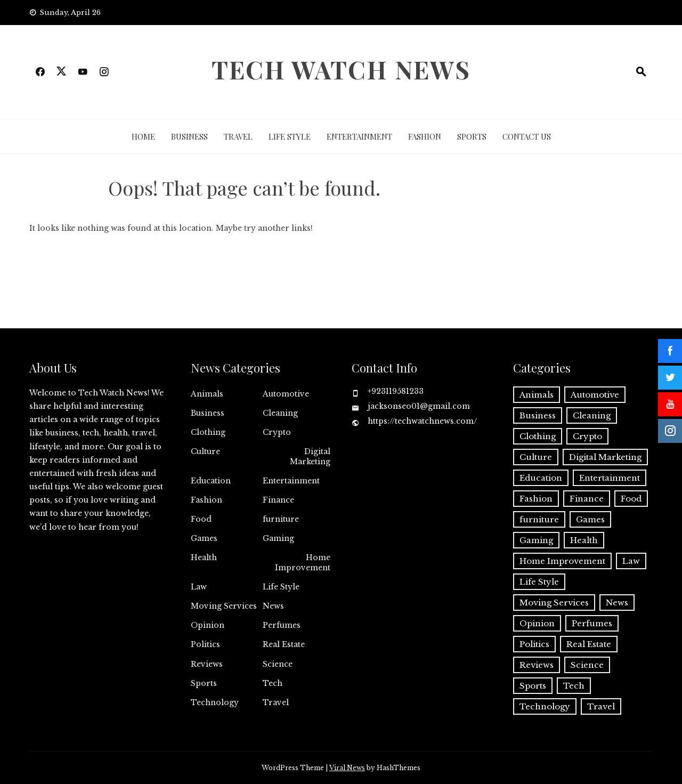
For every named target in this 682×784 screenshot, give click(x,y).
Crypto (277, 432)
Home (143, 136)
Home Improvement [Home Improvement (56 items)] (562, 561)
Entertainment (359, 136)
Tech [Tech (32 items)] (574, 686)
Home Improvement (303, 562)
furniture (281, 519)
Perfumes (282, 625)
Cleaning (280, 413)
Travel (238, 136)
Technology (215, 702)
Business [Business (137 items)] (538, 415)
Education (211, 481)
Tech (273, 683)
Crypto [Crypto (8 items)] (587, 436)
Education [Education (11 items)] (541, 478)
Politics (205, 644)
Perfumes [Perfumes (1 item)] (592, 623)
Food (201, 519)
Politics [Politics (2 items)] (534, 644)
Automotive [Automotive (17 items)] (595, 395)
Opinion (208, 625)
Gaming (278, 538)
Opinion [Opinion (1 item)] (537, 623)
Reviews (207, 664)
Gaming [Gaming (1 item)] (536, 540)
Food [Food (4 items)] (631, 499)
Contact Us (527, 136)
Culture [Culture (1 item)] (536, 457)
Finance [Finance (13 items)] (587, 499)
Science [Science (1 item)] (587, 665)
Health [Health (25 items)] (584, 540)
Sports (472, 136)
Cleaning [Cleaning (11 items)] (592, 415)
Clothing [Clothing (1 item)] (538, 436)
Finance (278, 500)
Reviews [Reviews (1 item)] (537, 665)
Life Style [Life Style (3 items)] (539, 582)
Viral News (347, 768)
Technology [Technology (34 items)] (545, 706)
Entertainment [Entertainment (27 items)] (610, 478)
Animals (207, 394)
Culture (205, 451)
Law (199, 587)
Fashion (425, 136)
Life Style (290, 136)
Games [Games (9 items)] (590, 519)
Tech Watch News (341, 69)
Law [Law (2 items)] (631, 561)
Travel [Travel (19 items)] (601, 706)
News (273, 606)
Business (189, 136)
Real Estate (284, 644)
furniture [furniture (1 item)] (539, 519)
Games (204, 538)
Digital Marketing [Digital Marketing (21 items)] (605, 457)
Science (278, 664)
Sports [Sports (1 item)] (533, 686)
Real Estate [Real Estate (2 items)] (589, 644)
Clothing (208, 432)
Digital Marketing (310, 456)
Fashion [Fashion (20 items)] (536, 499)
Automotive (286, 394)
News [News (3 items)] (617, 603)
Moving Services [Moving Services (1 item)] (554, 603)
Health (204, 557)
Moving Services (224, 606)
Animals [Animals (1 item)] (537, 395)
